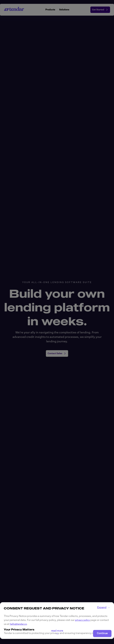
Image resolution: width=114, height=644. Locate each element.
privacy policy (82, 620)
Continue (102, 633)
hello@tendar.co (18, 624)
